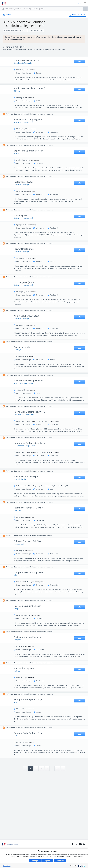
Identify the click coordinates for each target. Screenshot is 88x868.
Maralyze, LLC (20, 562)
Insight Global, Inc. (22, 495)
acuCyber (19, 629)
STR (17, 730)
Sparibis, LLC (20, 361)
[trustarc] (81, 866)
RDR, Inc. (19, 93)
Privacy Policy (7, 866)
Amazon (18, 160)
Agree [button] (47, 861)
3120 (57, 796)
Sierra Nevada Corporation (25, 63)
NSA (17, 596)
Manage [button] (35, 861)
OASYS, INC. (20, 529)
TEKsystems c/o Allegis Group (26, 428)
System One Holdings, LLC (25, 127)
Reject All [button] (60, 861)
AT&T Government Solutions (26, 395)
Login (80, 3)
